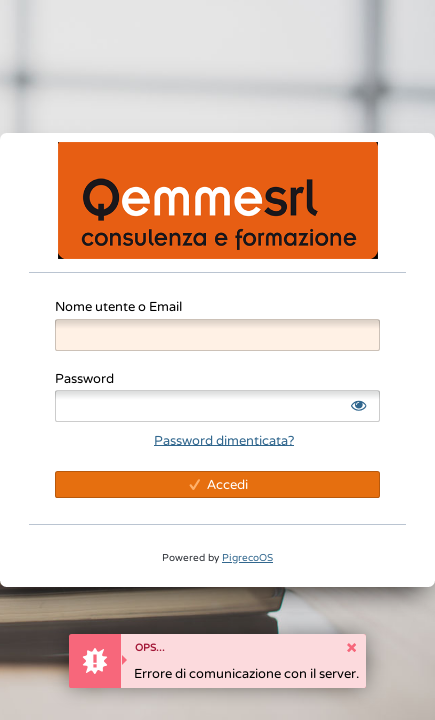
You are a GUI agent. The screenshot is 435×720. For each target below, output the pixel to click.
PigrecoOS (247, 557)
